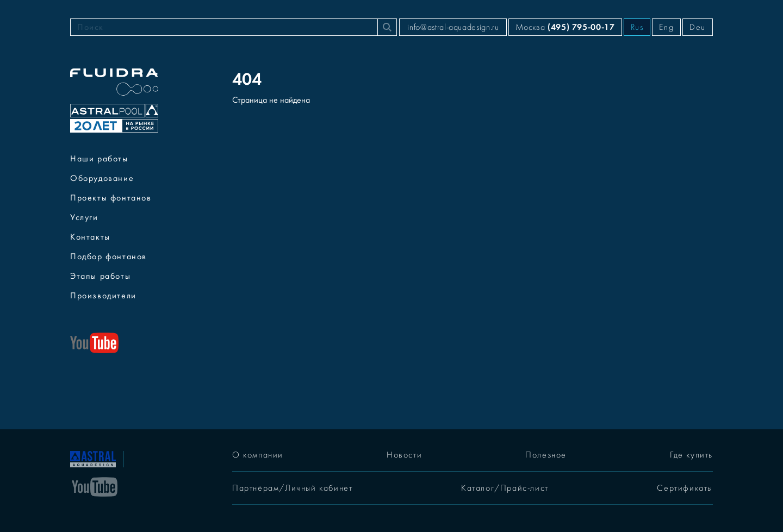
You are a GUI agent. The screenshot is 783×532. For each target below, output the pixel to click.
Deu (698, 27)
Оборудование (102, 178)
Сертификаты (685, 488)
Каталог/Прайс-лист (505, 488)
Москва (565, 27)
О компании (258, 455)
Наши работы (99, 159)
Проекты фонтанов (111, 198)
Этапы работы (100, 276)
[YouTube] (95, 486)
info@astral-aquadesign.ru (453, 27)
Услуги (84, 217)
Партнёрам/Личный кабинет (292, 488)
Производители (103, 296)
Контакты (90, 237)
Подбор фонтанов (108, 256)
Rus (637, 27)
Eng (666, 27)
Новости (404, 455)
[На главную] (93, 458)
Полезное (546, 455)
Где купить (691, 455)
